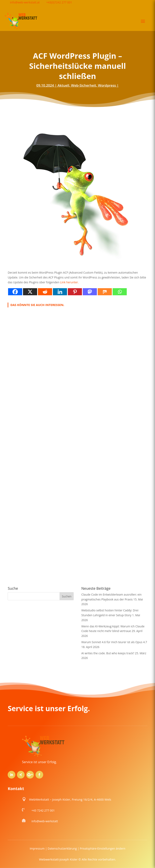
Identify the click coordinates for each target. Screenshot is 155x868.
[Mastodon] (90, 292)
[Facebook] (15, 292)
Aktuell (63, 85)
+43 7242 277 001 (43, 810)
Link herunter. (69, 282)
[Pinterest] (75, 292)
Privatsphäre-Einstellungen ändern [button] (103, 848)
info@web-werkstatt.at (25, 2)
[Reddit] (45, 292)
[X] (30, 292)
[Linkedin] (60, 292)
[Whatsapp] (120, 292)
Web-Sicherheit (84, 85)
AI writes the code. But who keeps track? (108, 653)
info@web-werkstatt (45, 821)
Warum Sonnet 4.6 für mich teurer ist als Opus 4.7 (114, 642)
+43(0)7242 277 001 (59, 2)
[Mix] (105, 292)
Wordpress (107, 85)
